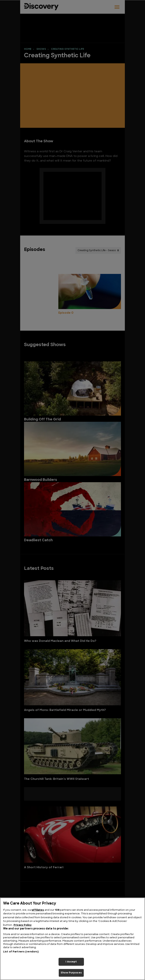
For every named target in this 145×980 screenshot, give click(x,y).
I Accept (71, 962)
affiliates (38, 910)
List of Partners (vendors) (21, 952)
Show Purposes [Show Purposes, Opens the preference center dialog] (71, 973)
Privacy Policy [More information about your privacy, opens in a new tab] (23, 925)
